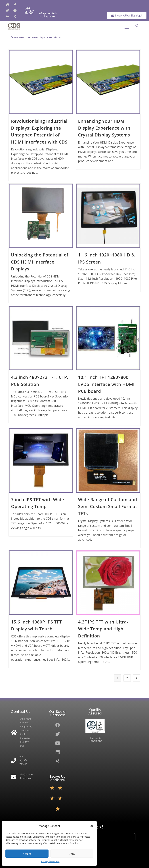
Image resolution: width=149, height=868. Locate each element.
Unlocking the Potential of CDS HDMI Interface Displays (40, 262)
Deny (72, 854)
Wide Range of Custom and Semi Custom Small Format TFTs (108, 506)
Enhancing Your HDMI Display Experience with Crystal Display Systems (104, 128)
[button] (92, 826)
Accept (27, 854)
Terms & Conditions (95, 740)
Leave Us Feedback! (58, 778)
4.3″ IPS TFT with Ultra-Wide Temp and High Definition (103, 629)
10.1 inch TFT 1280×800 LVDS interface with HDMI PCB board (106, 384)
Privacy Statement (50, 861)
